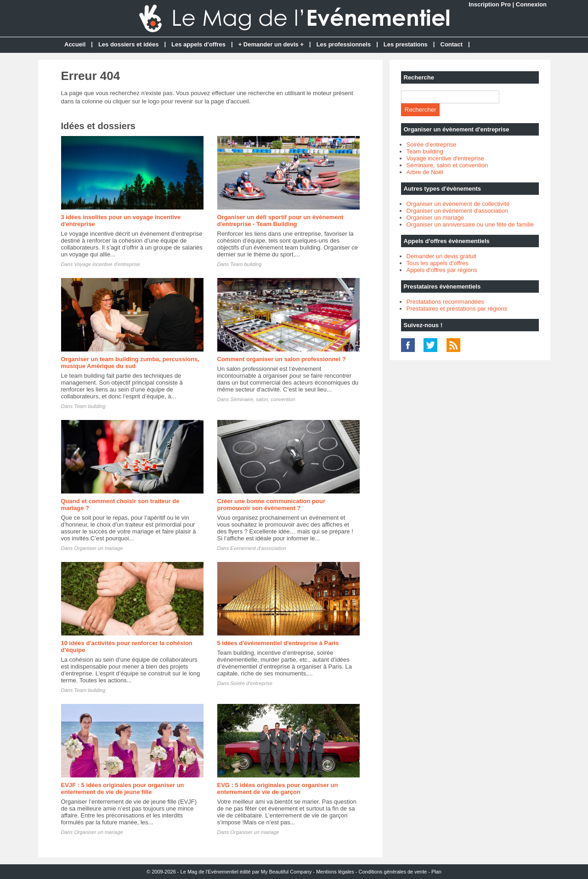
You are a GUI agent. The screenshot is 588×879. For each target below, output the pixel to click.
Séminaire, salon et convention (447, 165)
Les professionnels (344, 44)
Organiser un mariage (98, 548)
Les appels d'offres (198, 44)
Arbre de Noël (425, 172)
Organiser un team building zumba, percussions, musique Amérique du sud (130, 363)
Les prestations (406, 44)
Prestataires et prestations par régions (457, 309)
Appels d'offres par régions (442, 270)
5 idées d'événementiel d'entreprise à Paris (278, 643)
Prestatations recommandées (445, 302)
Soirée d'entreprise (251, 683)
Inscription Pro (490, 4)
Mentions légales (335, 872)
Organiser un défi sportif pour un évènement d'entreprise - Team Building (280, 221)
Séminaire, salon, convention (263, 399)
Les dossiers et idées (129, 44)
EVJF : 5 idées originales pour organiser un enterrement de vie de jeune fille (123, 788)
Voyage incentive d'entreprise (107, 264)
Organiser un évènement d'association (457, 211)
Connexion (531, 4)
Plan (436, 872)
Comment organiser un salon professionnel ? (282, 359)
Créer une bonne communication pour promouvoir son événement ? (271, 505)
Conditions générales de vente (393, 872)
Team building (246, 264)
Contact (452, 44)
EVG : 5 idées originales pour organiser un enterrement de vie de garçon (278, 788)
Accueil (75, 44)
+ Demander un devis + (271, 44)
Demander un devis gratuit (441, 256)
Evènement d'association (258, 548)
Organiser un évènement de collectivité (458, 204)
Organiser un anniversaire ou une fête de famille (470, 224)
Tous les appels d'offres (438, 263)
